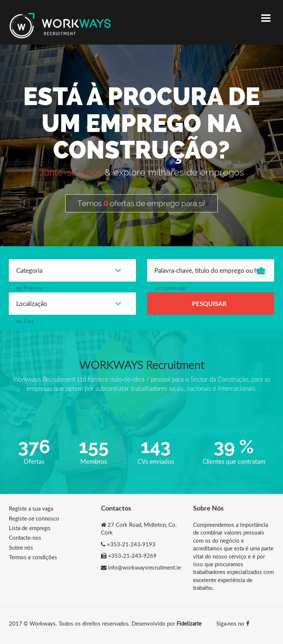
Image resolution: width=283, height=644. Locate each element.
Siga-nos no (233, 623)
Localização (69, 304)
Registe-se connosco (34, 518)
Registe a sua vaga (31, 508)
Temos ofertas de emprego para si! (141, 203)
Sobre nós (21, 547)
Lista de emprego (30, 528)
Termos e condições (33, 557)
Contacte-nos (25, 537)
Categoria (69, 270)
